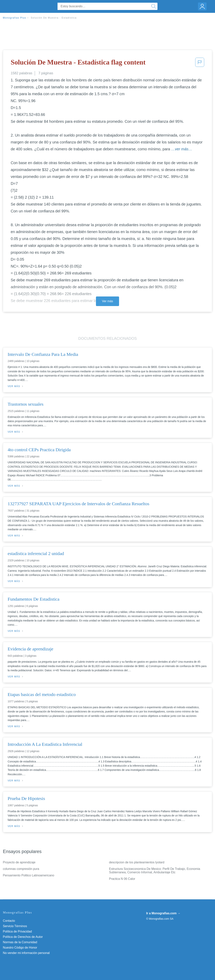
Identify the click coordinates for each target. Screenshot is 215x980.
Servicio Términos (15, 926)
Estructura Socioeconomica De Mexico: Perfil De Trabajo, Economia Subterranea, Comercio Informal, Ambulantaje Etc (155, 871)
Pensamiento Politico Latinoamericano (29, 875)
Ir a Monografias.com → (163, 913)
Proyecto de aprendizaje (19, 862)
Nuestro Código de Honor (20, 948)
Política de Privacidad (17, 931)
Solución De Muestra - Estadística (54, 18)
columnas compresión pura (21, 869)
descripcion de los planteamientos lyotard (137, 862)
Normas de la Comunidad (20, 942)
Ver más (108, 301)
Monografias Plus (15, 18)
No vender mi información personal (26, 953)
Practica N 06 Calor (122, 879)
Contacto (9, 921)
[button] (200, 63)
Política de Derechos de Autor (23, 937)
